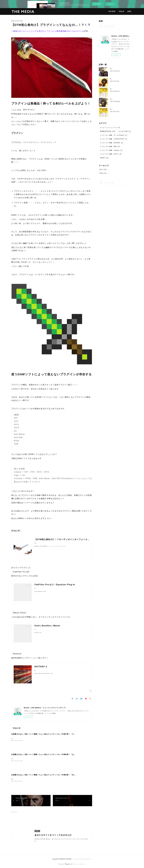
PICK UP (122, 11)
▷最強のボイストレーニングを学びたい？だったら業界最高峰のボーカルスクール (48, 31)
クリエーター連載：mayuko (111, 150)
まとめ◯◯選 (125, 131)
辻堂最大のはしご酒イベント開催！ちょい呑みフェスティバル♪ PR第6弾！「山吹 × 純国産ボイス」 (51, 754)
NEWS (129, 11)
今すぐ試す (97, 4)
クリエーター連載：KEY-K (111, 154)
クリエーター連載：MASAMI (112, 143)
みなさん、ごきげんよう (20, 738)
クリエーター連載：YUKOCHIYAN (114, 139)
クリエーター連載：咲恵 (110, 146)
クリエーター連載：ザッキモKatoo (114, 135)
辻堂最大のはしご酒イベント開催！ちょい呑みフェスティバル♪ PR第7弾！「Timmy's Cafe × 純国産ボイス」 (55, 734)
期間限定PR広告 (108, 131)
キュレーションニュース (110, 128)
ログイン (111, 4)
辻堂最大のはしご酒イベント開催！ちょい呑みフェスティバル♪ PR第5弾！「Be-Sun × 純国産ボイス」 (52, 775)
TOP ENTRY (112, 11)
